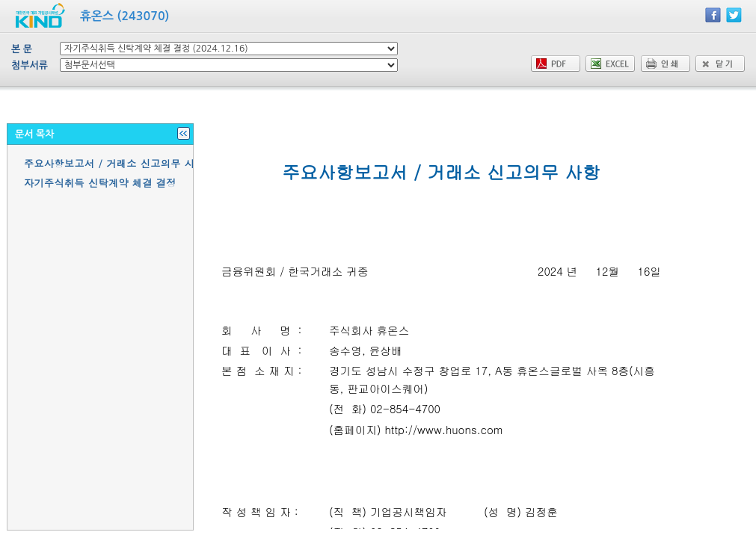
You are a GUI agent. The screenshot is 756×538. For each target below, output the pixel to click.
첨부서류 (30, 65)
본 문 (22, 49)
